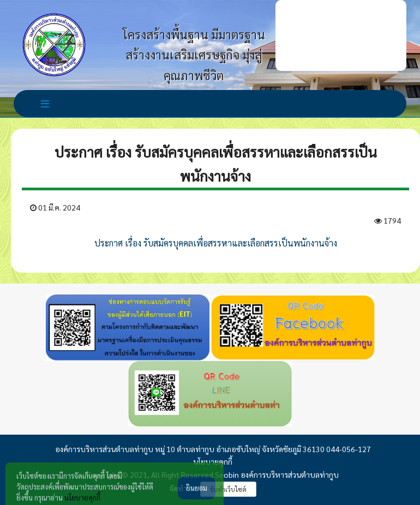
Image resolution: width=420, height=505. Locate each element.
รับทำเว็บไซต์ (228, 489)
